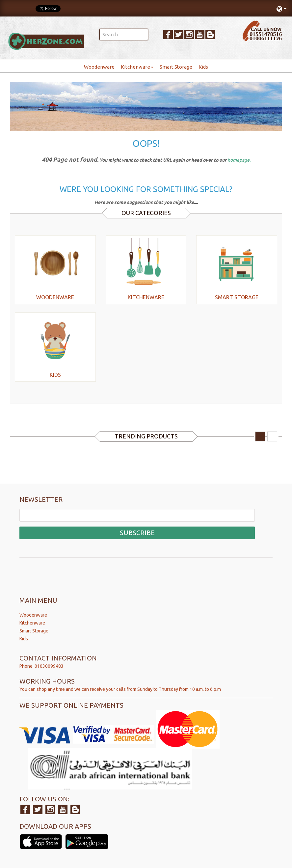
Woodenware (99, 67)
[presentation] (69, 572)
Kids (203, 67)
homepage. (239, 160)
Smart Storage (176, 67)
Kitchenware (137, 67)
